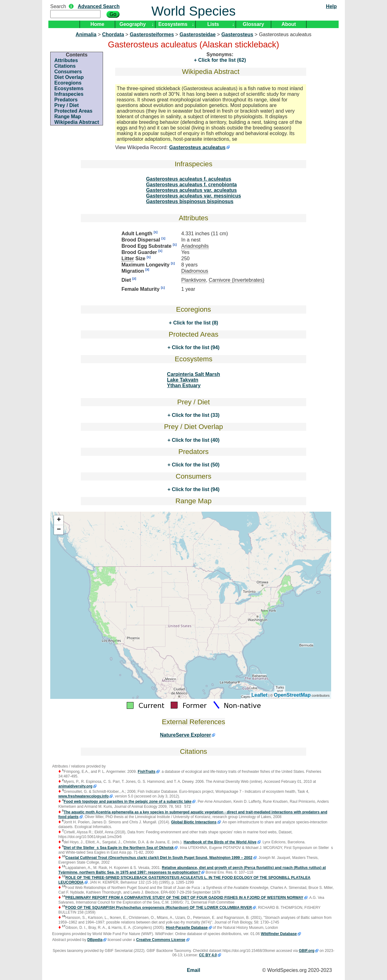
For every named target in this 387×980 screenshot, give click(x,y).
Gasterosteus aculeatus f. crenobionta (191, 185)
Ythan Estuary (184, 385)
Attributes (66, 60)
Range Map (68, 117)
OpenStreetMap (292, 695)
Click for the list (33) (195, 415)
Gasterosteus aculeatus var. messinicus (193, 196)
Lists (213, 24)
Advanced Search (99, 6)
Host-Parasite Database (187, 928)
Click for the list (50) (195, 465)
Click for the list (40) (195, 440)
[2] (134, 278)
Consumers (68, 72)
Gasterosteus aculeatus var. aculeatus (191, 190)
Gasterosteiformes (152, 34)
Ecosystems (173, 24)
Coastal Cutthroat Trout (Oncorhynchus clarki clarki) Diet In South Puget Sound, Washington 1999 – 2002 (159, 858)
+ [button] (59, 520)
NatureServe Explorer (186, 735)
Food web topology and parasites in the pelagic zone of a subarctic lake (127, 802)
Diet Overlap (69, 77)
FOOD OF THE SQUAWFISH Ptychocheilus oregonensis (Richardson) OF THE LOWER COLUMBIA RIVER (159, 908)
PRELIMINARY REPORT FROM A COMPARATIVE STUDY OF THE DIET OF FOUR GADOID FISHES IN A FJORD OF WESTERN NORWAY (184, 898)
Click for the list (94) (195, 347)
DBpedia (95, 940)
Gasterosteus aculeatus (197, 147)
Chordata (113, 34)
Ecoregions (68, 83)
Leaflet (260, 695)
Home (97, 24)
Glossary (253, 24)
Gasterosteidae (198, 34)
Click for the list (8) (195, 323)
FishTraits (147, 772)
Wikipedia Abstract (77, 122)
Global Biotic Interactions (194, 822)
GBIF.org (306, 951)
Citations (65, 66)
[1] (155, 232)
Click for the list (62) (221, 60)
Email (194, 970)
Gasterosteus (237, 34)
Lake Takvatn (183, 380)
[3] (147, 269)
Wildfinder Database (279, 934)
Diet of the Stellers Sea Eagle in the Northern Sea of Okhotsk (119, 848)
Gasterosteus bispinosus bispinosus (190, 201)
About (289, 24)
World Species (193, 11)
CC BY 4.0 (208, 955)
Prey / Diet (66, 105)
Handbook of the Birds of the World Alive (220, 842)
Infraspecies (69, 94)
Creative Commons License (161, 940)
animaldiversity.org (75, 786)
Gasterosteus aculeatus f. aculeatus (189, 179)
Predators (66, 100)
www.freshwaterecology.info (83, 796)
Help (331, 6)
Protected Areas (73, 111)
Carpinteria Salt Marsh (193, 374)
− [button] (59, 530)
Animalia (86, 34)
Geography (133, 24)
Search (58, 6)
